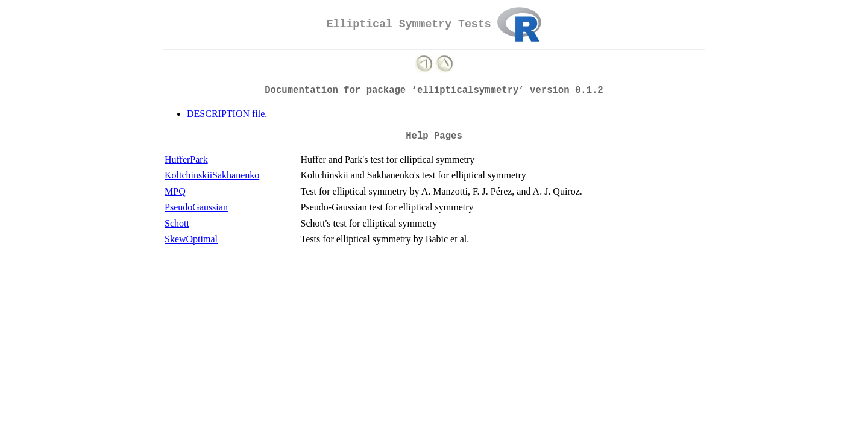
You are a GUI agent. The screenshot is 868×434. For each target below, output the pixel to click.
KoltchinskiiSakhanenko (212, 175)
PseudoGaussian (196, 207)
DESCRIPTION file (226, 114)
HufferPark (186, 159)
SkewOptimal (191, 239)
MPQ (175, 191)
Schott (177, 223)
